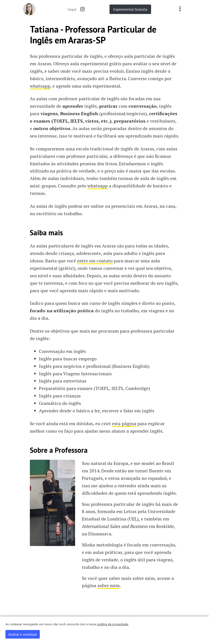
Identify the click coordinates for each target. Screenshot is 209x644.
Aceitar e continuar (23, 634)
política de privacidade (113, 624)
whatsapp (40, 86)
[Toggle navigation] (180, 9)
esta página (124, 423)
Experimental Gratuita (130, 9)
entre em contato (95, 261)
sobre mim (109, 585)
